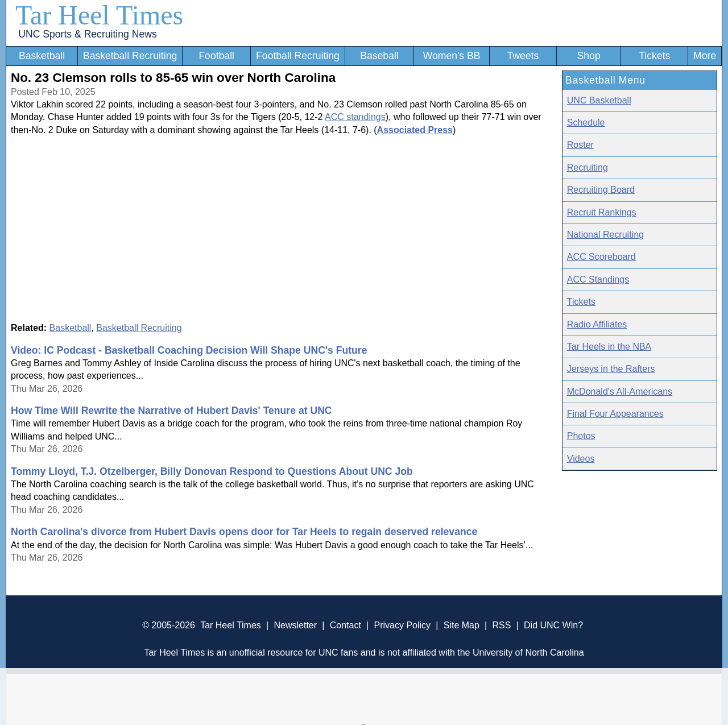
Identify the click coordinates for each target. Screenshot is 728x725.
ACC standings (355, 117)
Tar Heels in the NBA (609, 347)
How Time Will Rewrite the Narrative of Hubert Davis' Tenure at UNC (171, 411)
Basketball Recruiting (130, 56)
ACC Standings (598, 279)
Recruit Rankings (602, 212)
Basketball (42, 56)
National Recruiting (605, 235)
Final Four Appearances (615, 414)
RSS (501, 625)
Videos (581, 459)
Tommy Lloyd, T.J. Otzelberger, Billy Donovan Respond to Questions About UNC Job (212, 471)
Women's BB (452, 56)
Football (216, 56)
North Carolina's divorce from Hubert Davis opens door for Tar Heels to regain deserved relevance (244, 532)
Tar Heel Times (99, 15)
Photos (581, 436)
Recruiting (588, 167)
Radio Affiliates (597, 324)
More (705, 56)
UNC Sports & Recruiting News (87, 34)
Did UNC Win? (553, 625)
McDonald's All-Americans (620, 391)
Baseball (379, 56)
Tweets (523, 56)
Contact (346, 625)
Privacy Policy (402, 625)
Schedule (586, 123)
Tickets (654, 56)
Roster (580, 145)
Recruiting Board (601, 190)
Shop (589, 56)
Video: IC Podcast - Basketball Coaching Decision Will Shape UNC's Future (189, 350)
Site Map (462, 625)
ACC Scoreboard (601, 257)
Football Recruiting (298, 56)
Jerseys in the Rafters (611, 369)
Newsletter (295, 625)
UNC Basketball (599, 100)
